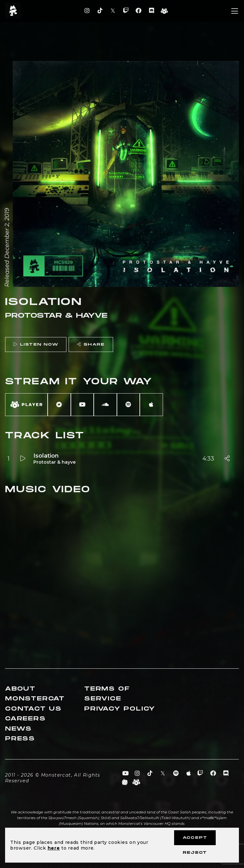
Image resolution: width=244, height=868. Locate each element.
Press (20, 739)
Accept (195, 838)
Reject (195, 853)
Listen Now (36, 345)
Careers (25, 719)
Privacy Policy (120, 709)
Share (91, 345)
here (54, 848)
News (18, 729)
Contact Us (33, 709)
